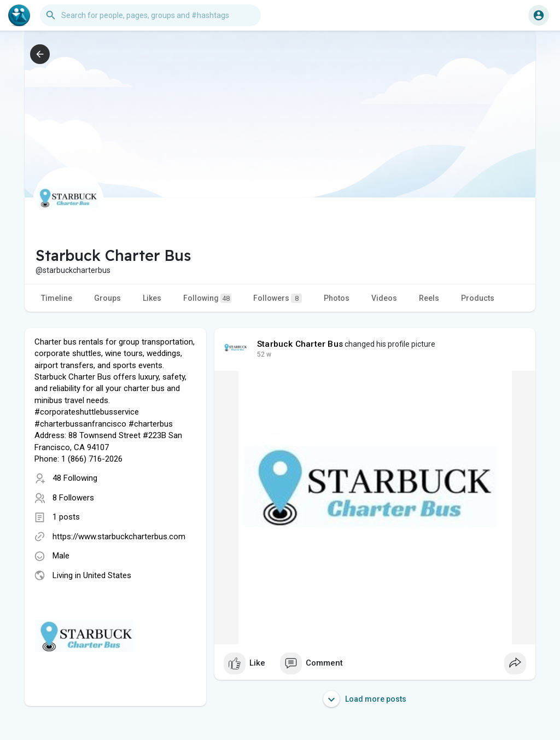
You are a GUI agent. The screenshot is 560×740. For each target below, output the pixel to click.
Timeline (57, 298)
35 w (264, 354)
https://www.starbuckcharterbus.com (119, 537)
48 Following (75, 478)
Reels (429, 298)
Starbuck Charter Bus (300, 344)
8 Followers (73, 498)
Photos (337, 298)
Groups (107, 298)
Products (478, 298)
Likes (152, 298)
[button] (150, 15)
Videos (384, 298)
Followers (278, 298)
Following (207, 298)
